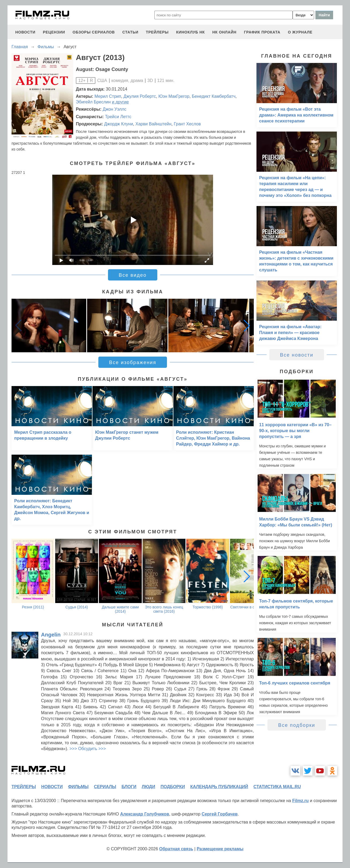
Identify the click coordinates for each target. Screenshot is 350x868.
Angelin (51, 635)
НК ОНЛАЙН (224, 32)
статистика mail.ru (277, 787)
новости (25, 32)
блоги (129, 787)
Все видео (133, 275)
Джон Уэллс (114, 109)
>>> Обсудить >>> (88, 749)
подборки (173, 787)
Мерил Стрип (108, 96)
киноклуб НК (190, 32)
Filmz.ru (300, 801)
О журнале (300, 32)
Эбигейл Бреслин (93, 102)
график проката (262, 32)
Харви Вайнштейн (153, 124)
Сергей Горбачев (219, 814)
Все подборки (297, 725)
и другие (120, 102)
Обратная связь (176, 849)
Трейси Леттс (118, 117)
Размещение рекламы (220, 849)
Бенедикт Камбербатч (214, 96)
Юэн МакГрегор (174, 96)
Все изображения (133, 362)
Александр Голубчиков (145, 814)
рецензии (54, 32)
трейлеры (157, 32)
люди (148, 787)
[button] (247, 325)
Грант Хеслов (187, 124)
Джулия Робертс (140, 96)
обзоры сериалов (94, 32)
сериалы (105, 787)
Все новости (297, 355)
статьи (130, 32)
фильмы (78, 787)
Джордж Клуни (118, 124)
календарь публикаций (219, 787)
